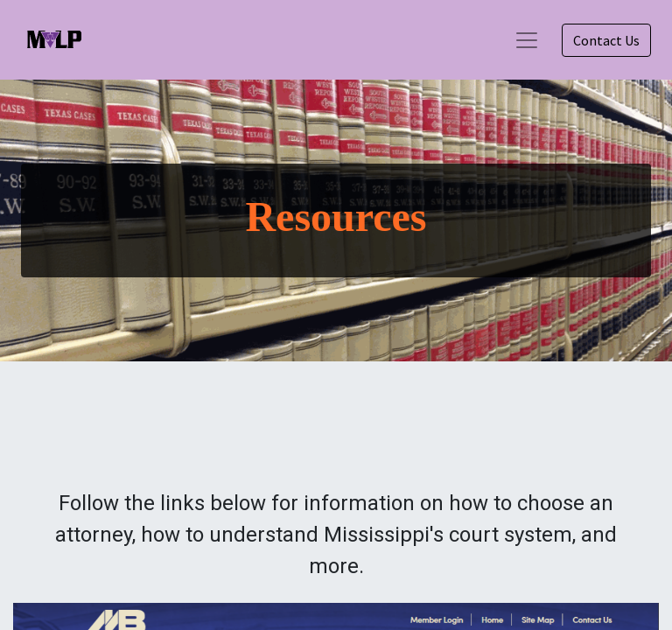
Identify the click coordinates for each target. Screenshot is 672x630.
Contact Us (606, 40)
